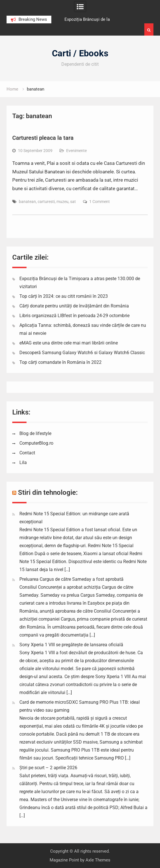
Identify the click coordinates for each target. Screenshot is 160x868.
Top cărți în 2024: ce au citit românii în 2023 (64, 296)
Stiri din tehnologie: (48, 493)
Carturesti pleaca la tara (43, 138)
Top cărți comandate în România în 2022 (60, 362)
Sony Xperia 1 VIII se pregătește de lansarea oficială (71, 645)
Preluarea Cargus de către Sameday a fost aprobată (71, 579)
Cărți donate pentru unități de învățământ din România (74, 306)
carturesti (46, 202)
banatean (27, 202)
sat (73, 202)
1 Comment (100, 202)
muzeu (62, 202)
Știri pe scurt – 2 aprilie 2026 (48, 768)
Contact (27, 453)
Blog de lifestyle (35, 433)
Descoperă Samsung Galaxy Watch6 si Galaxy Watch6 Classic (82, 353)
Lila (23, 462)
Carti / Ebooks (80, 53)
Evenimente (76, 151)
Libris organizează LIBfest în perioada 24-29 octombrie (74, 316)
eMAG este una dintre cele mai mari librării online (69, 343)
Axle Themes (98, 860)
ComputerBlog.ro (36, 443)
